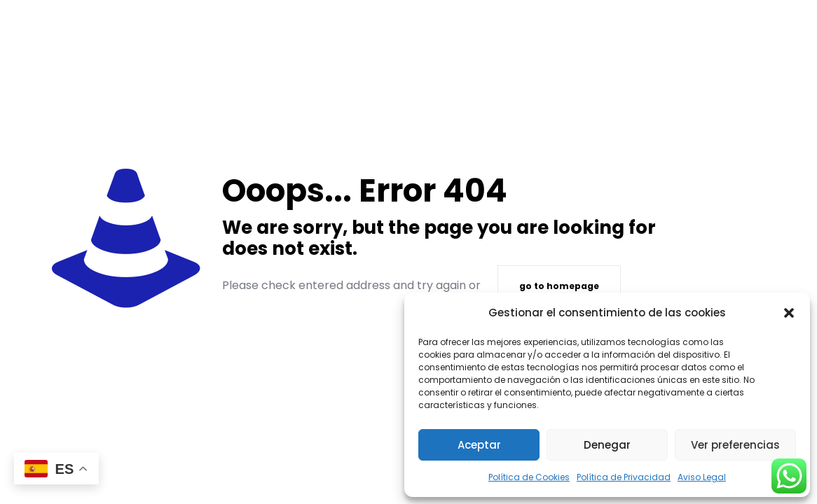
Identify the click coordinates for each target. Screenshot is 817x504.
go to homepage (559, 286)
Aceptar (479, 445)
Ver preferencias (735, 445)
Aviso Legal (702, 477)
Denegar (607, 445)
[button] (789, 313)
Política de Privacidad (624, 477)
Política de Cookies (529, 477)
